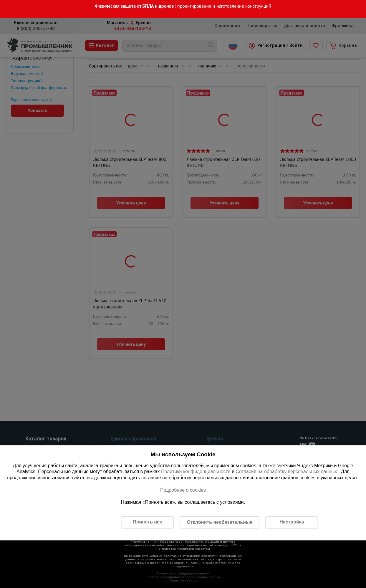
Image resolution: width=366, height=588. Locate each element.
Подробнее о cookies (183, 490)
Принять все (147, 522)
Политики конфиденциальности (196, 472)
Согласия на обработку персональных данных (287, 472)
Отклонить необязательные (220, 522)
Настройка (292, 522)
